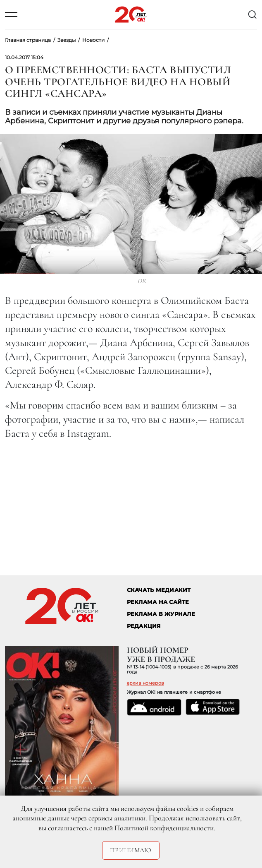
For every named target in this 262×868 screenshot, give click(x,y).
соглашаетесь (68, 828)
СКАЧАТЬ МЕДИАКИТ (159, 590)
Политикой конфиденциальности (164, 828)
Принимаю (131, 850)
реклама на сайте (158, 602)
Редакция (144, 626)
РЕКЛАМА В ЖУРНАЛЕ (161, 614)
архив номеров (145, 683)
